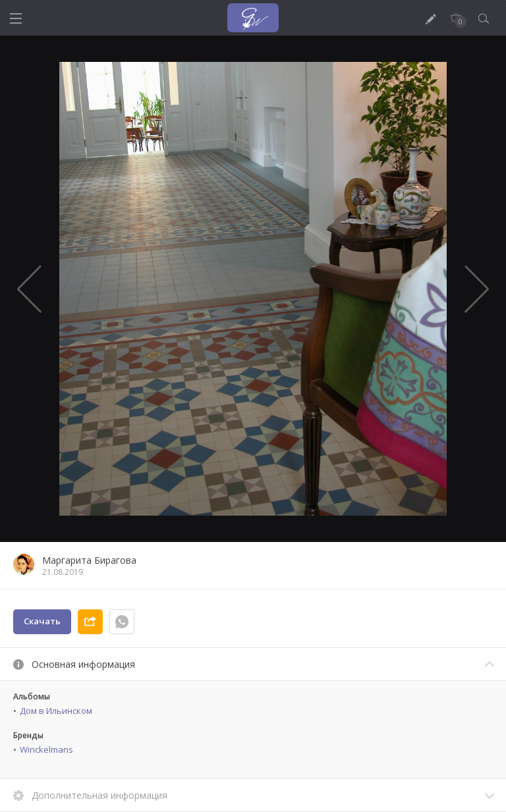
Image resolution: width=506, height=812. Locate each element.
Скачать (42, 621)
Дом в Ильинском (56, 711)
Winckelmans (46, 749)
